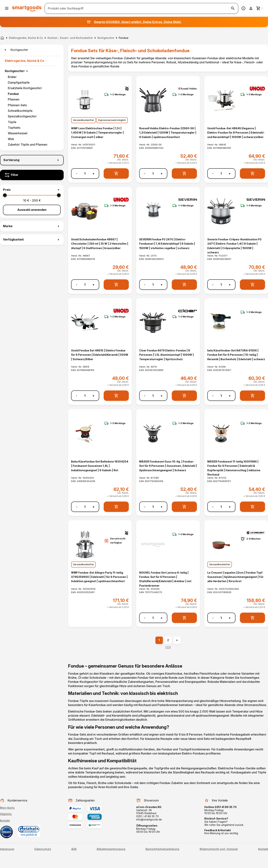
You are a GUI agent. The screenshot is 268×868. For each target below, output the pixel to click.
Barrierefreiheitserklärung (162, 849)
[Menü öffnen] (7, 8)
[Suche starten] (233, 8)
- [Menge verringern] (77, 174)
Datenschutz (43, 849)
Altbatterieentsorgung (111, 849)
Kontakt (5, 821)
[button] (32, 190)
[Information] (243, 8)
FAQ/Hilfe (6, 814)
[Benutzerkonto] (251, 8)
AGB (74, 849)
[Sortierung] (32, 160)
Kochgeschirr (15, 71)
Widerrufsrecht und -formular (219, 849)
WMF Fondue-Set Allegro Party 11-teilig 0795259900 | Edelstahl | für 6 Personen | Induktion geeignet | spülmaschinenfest (99, 577)
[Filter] (32, 175)
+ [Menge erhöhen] (93, 174)
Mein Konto (7, 808)
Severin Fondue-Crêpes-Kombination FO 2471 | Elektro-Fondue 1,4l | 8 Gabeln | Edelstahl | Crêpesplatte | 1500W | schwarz (234, 246)
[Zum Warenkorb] (260, 8)
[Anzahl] (85, 173)
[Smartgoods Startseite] (27, 8)
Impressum (7, 849)
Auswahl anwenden (32, 210)
